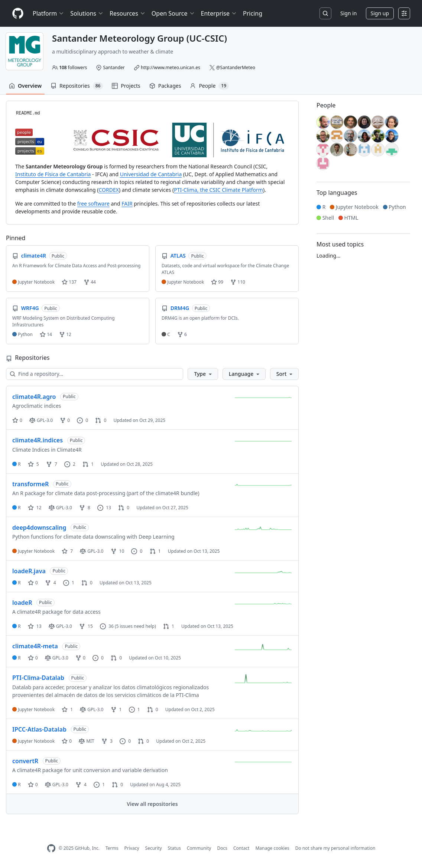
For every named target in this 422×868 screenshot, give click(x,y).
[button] (203, 374)
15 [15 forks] (86, 626)
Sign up (380, 13)
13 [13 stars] (35, 626)
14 (46, 334)
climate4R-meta (35, 646)
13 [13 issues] (104, 508)
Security (154, 848)
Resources (128, 13)
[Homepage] (18, 14)
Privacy (132, 848)
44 (90, 282)
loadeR (22, 603)
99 (217, 282)
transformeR (30, 484)
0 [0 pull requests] (101, 420)
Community (199, 848)
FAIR (127, 204)
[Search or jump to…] (325, 13)
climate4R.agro (34, 397)
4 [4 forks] (51, 583)
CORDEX (109, 190)
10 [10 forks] (118, 551)
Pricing (253, 13)
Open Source (173, 13)
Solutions (87, 13)
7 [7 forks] (52, 464)
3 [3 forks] (107, 741)
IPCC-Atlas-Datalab (39, 729)
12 (65, 334)
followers (73, 67)
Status (174, 848)
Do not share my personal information (335, 848)
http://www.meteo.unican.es (171, 67)
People (209, 86)
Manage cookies (272, 848)
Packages (165, 86)
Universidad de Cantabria (151, 174)
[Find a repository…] (95, 374)
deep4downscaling (39, 527)
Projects (126, 86)
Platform (48, 13)
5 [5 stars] (33, 464)
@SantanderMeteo (236, 67)
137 (69, 282)
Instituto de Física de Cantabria (53, 174)
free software (93, 204)
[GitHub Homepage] (51, 848)
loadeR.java (29, 571)
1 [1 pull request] (88, 464)
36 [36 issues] (107, 626)
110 (238, 282)
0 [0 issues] (82, 420)
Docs (222, 848)
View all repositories (152, 804)
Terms (112, 848)
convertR (25, 761)
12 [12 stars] (35, 508)
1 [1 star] (67, 709)
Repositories (77, 86)
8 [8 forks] (85, 508)
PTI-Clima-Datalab (38, 678)
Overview (25, 86)
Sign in (348, 13)
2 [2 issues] (70, 464)
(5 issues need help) (135, 626)
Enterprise (219, 13)
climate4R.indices (38, 440)
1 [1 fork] (116, 709)
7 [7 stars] (67, 551)
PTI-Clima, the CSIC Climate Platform (218, 190)
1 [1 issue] (69, 583)
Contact (241, 848)
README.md (28, 113)
